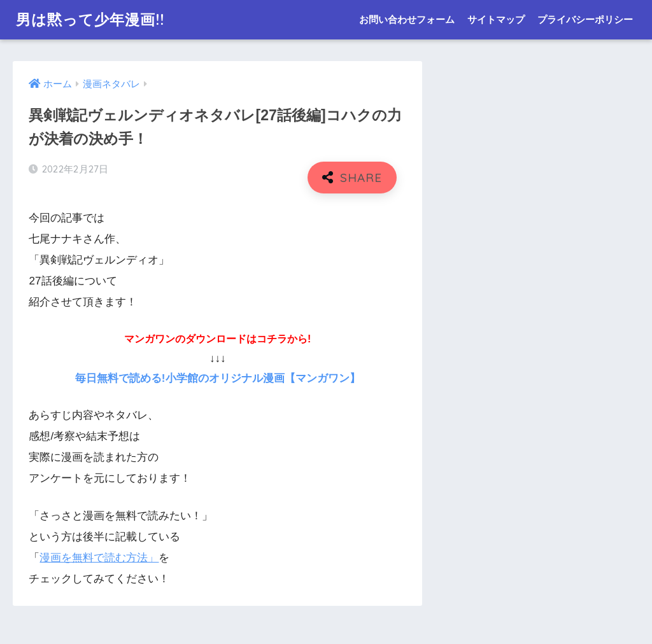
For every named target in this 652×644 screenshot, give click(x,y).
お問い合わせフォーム (407, 19)
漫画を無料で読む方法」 (99, 558)
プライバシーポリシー (585, 19)
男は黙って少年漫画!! (90, 19)
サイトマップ (496, 19)
